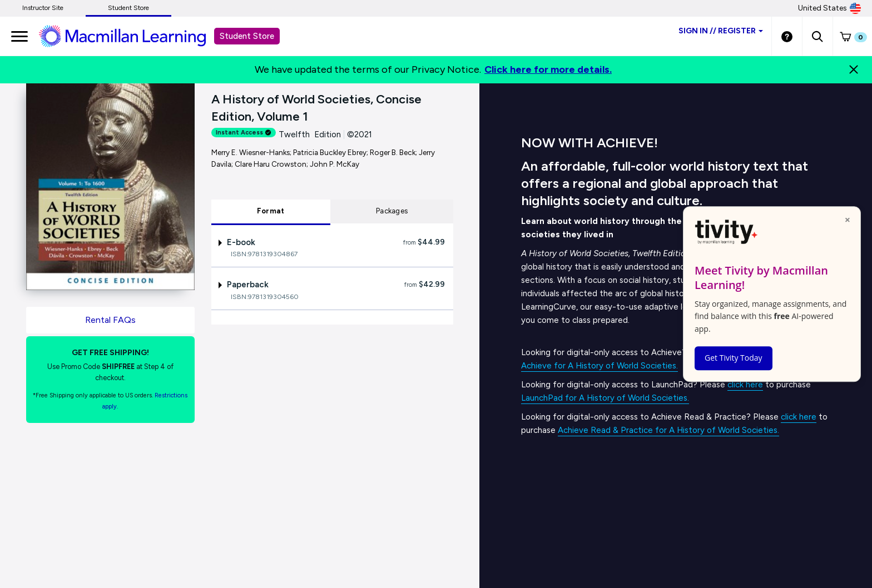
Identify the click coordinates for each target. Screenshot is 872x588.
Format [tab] (271, 211)
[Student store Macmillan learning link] (131, 36)
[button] (817, 36)
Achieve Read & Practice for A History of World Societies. (668, 430)
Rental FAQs (110, 320)
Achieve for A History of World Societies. (599, 366)
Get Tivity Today (734, 358)
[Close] (854, 69)
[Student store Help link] (787, 36)
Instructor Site (43, 8)
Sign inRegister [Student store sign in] (721, 31)
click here (745, 385)
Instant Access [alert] (244, 133)
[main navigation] (19, 36)
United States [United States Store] (829, 8)
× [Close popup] (848, 220)
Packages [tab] (392, 211)
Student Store (128, 8)
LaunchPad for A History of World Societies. (605, 398)
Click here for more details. (548, 69)
